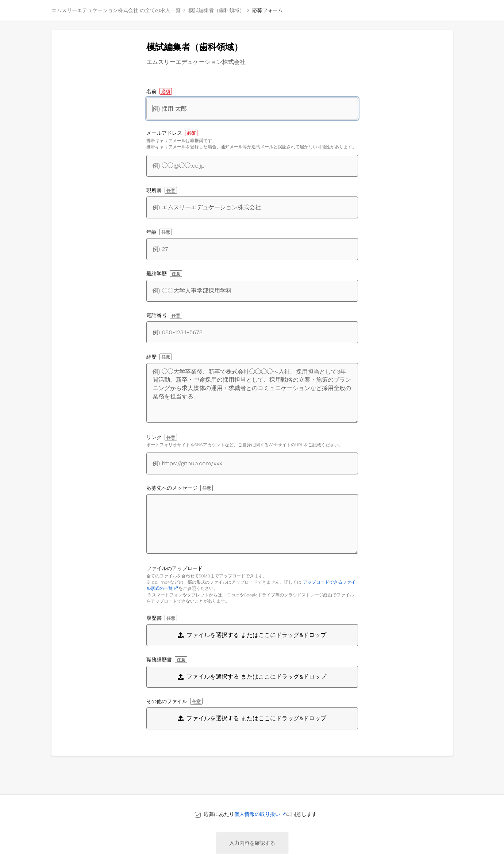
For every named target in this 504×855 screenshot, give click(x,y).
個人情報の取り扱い (257, 814)
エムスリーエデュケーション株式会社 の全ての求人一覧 (116, 10)
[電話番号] (252, 332)
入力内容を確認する (252, 843)
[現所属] (252, 207)
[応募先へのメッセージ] (252, 524)
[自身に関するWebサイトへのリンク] (252, 463)
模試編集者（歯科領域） (216, 10)
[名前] (252, 108)
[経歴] (252, 393)
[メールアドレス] (252, 166)
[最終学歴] (252, 291)
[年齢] (252, 249)
